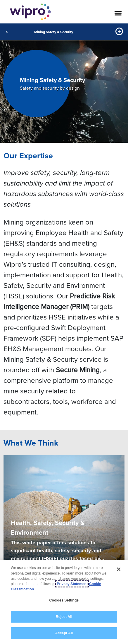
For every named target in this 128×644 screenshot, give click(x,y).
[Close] (119, 570)
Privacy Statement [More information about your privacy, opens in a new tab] (72, 584)
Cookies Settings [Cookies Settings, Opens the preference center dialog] (64, 601)
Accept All (64, 634)
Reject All (64, 617)
